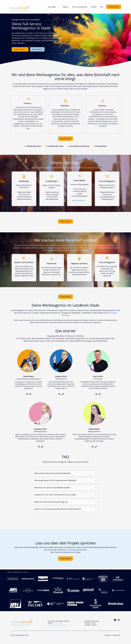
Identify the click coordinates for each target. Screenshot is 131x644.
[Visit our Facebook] (115, 620)
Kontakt (94, 7)
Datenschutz (116, 635)
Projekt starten (114, 7)
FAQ (102, 7)
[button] (65, 473)
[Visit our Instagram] (119, 620)
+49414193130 (57, 623)
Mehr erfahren (37, 49)
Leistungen (54, 7)
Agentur (66, 7)
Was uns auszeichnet (80, 7)
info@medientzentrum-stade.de (57, 625)
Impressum (108, 635)
